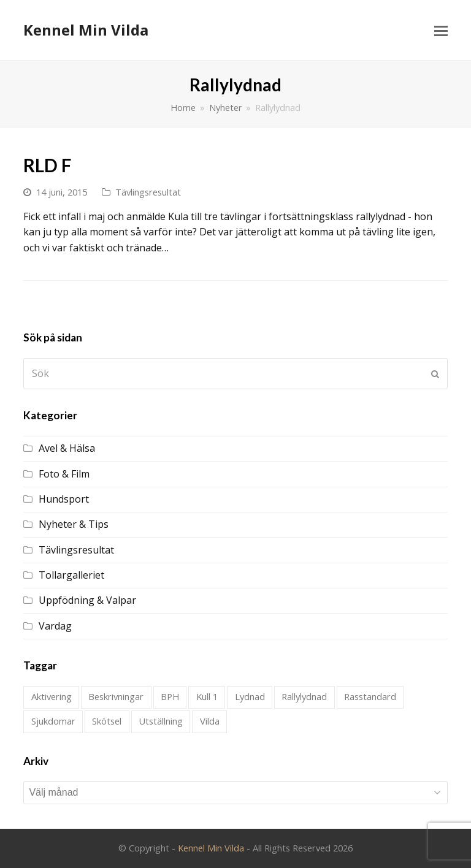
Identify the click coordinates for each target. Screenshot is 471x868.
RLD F (47, 165)
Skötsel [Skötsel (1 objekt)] (107, 721)
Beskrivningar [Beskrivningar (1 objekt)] (116, 696)
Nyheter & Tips (74, 524)
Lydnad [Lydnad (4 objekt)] (250, 696)
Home (183, 108)
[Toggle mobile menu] (441, 30)
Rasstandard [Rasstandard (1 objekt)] (370, 696)
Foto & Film (64, 474)
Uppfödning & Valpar (87, 600)
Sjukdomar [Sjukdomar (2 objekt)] (53, 721)
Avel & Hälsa (67, 448)
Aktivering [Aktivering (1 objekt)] (52, 696)
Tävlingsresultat (148, 192)
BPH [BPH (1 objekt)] (170, 696)
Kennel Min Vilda (86, 30)
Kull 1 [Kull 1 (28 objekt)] (207, 696)
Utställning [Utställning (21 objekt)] (161, 721)
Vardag (55, 626)
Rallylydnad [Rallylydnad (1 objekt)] (304, 696)
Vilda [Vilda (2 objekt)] (210, 721)
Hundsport (64, 499)
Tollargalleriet (71, 575)
